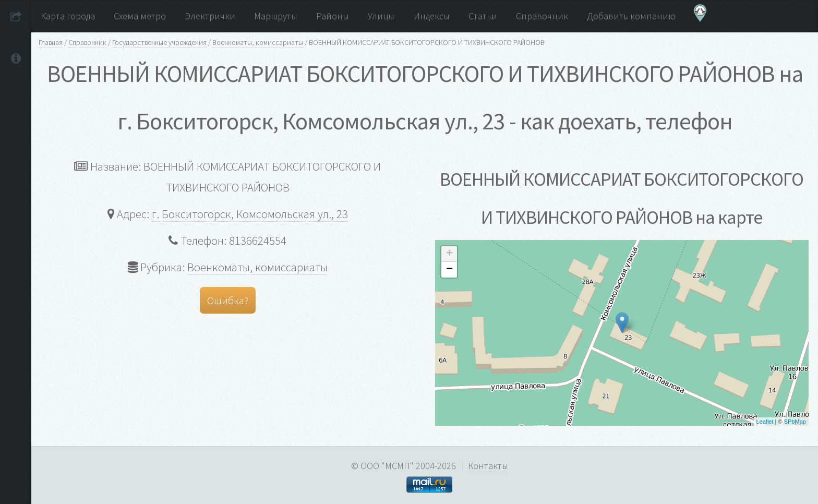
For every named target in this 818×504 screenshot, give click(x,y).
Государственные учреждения (159, 42)
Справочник (87, 42)
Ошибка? (228, 300)
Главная (51, 42)
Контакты (488, 466)
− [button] (449, 270)
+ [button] (449, 254)
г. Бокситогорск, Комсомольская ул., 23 (250, 214)
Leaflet (765, 422)
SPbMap (795, 422)
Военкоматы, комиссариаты (258, 42)
